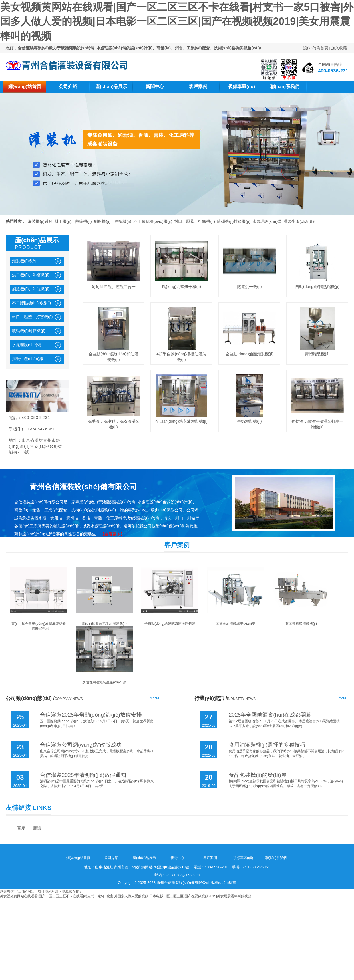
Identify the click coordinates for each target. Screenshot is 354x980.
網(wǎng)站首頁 (25, 87)
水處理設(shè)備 (267, 221)
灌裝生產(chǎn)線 (299, 221)
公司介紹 (68, 87)
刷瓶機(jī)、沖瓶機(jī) (113, 221)
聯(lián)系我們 (285, 87)
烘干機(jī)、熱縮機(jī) (73, 221)
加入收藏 (339, 48)
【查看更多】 (112, 534)
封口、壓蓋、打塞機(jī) (194, 221)
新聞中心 (155, 87)
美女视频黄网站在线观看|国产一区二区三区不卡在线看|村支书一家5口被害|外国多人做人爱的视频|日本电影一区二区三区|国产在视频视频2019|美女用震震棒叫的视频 (177, 21)
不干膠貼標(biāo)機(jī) (153, 221)
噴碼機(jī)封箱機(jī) (234, 221)
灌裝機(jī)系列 (40, 221)
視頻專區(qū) (242, 87)
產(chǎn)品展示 (111, 87)
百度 (21, 828)
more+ (155, 698)
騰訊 (37, 828)
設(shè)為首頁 (316, 48)
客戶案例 (198, 87)
